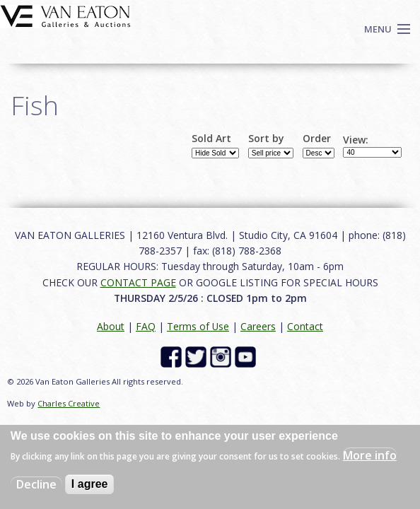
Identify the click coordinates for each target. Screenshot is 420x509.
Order (317, 139)
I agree (90, 484)
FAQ (146, 326)
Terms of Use (198, 326)
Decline (36, 484)
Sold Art (211, 139)
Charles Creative (69, 403)
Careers (258, 326)
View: (356, 140)
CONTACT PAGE (138, 282)
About (111, 326)
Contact (305, 326)
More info (370, 455)
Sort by (266, 139)
